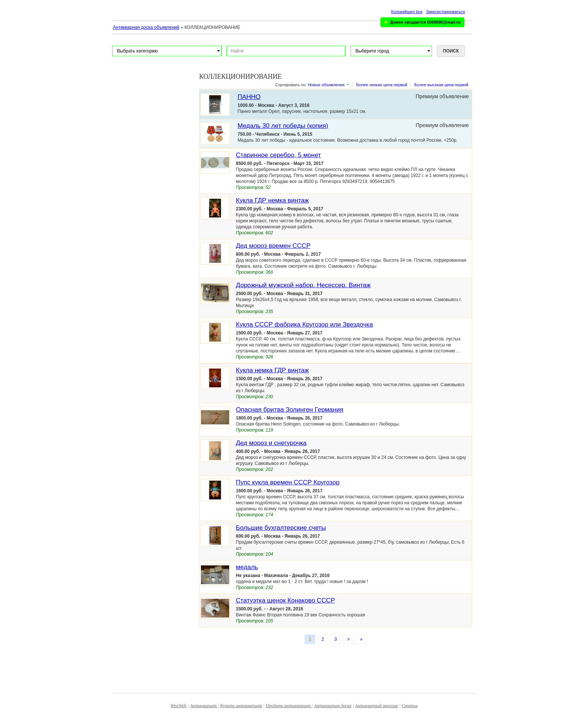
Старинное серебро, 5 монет (278, 155)
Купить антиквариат (241, 706)
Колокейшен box (407, 12)
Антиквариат (204, 706)
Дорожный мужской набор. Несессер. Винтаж (303, 285)
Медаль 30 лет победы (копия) (283, 126)
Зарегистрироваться (445, 12)
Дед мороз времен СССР (273, 246)
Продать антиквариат (289, 706)
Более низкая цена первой (382, 85)
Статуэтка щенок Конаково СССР (285, 600)
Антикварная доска (333, 706)
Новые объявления (326, 85)
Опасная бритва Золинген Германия (289, 410)
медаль (247, 567)
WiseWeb (178, 706)
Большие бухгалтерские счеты (281, 528)
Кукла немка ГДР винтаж (272, 370)
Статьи (410, 706)
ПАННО (249, 97)
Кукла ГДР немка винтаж (272, 200)
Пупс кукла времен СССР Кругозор (288, 482)
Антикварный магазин (377, 706)
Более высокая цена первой (441, 85)
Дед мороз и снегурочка (271, 443)
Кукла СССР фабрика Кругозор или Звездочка (304, 325)
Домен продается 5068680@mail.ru (425, 22)
